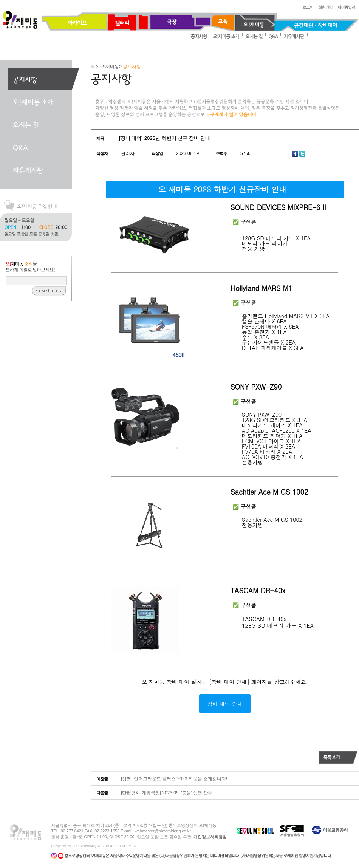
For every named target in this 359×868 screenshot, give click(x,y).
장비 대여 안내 (225, 704)
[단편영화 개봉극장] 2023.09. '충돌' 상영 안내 (167, 793)
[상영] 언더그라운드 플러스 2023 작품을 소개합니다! (174, 779)
